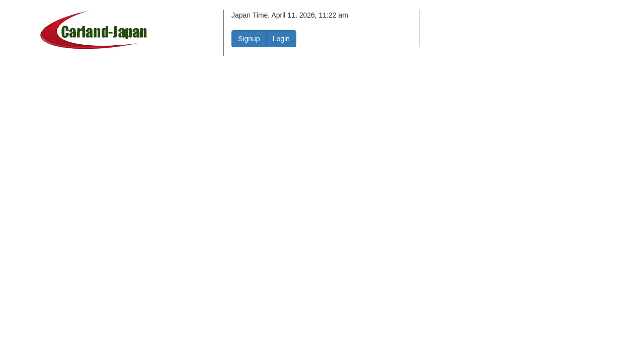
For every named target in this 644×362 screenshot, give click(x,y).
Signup (249, 39)
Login (281, 39)
